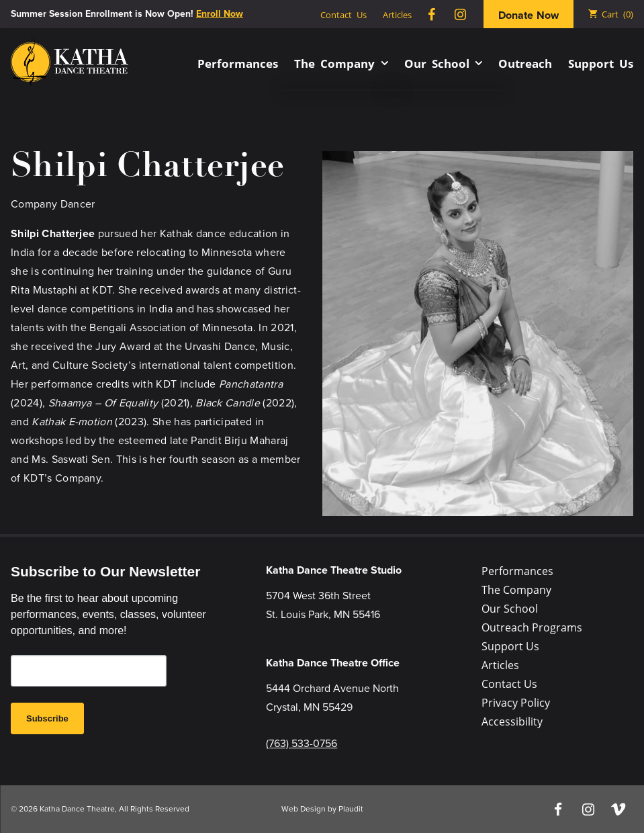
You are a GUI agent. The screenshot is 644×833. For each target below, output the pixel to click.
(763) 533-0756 (302, 743)
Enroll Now (220, 14)
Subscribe (47, 718)
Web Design (304, 809)
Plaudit (351, 809)
